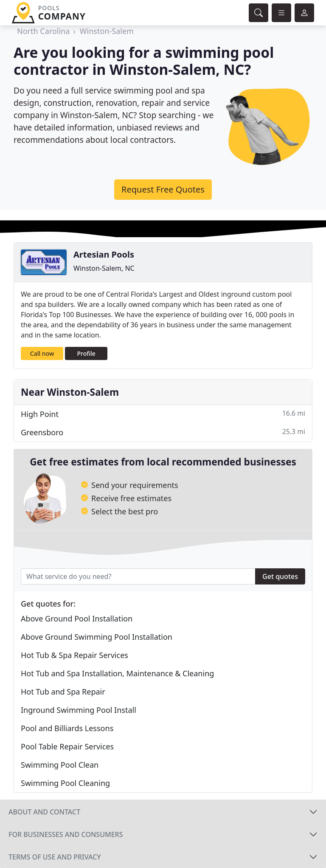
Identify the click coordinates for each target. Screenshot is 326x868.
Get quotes (280, 576)
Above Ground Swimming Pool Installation (97, 637)
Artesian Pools (104, 254)
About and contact (44, 812)
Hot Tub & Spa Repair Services (74, 655)
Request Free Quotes (163, 189)
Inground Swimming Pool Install (79, 710)
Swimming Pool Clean (60, 765)
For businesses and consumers (66, 834)
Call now (42, 353)
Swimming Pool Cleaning (65, 783)
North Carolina (43, 31)
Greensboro (163, 432)
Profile (86, 353)
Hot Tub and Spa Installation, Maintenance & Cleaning (117, 673)
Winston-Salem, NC (104, 268)
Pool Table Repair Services (67, 746)
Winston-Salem (107, 31)
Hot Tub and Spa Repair (63, 692)
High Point (163, 414)
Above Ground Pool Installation (77, 618)
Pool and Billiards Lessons (67, 728)
